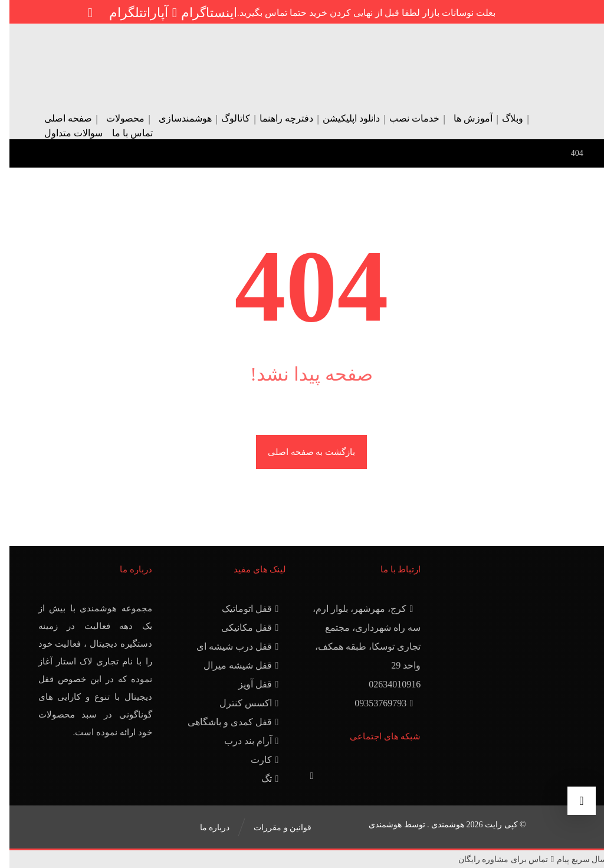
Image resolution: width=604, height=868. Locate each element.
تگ (262, 779)
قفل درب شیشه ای (229, 646)
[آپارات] (153, 13)
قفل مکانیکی (242, 628)
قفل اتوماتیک (242, 609)
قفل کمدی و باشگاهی (225, 722)
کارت (257, 760)
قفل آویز (250, 684)
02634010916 (385, 684)
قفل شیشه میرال (233, 665)
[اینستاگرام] (200, 13)
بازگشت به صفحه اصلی (302, 452)
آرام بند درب (243, 741)
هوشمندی (376, 825)
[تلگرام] (117, 13)
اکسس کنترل (241, 703)
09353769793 (376, 703)
